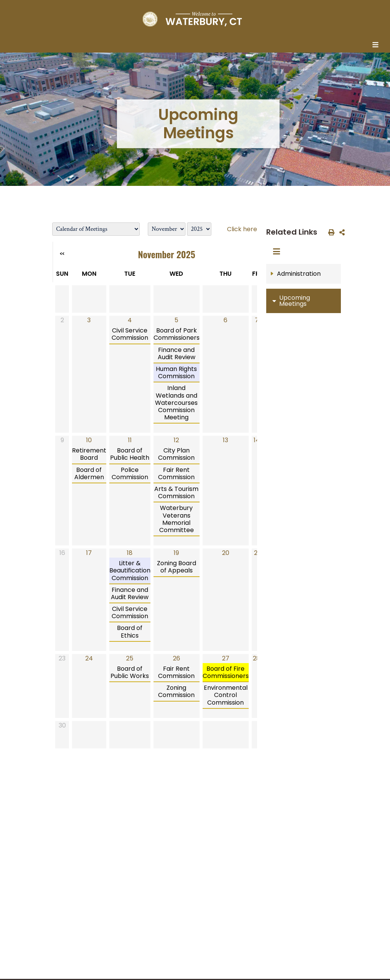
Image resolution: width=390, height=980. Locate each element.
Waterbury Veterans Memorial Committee (177, 519)
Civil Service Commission (130, 334)
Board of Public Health (130, 454)
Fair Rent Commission (176, 473)
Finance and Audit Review (177, 353)
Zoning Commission (176, 691)
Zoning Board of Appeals (177, 567)
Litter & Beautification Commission (130, 570)
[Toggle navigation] (377, 45)
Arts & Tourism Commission (176, 492)
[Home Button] (192, 19)
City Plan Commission (176, 454)
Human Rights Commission (176, 372)
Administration (299, 274)
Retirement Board (89, 454)
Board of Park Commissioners (177, 334)
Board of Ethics (130, 631)
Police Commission (130, 473)
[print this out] (330, 232)
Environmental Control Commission (226, 695)
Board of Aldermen (89, 473)
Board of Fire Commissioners (226, 672)
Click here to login (254, 229)
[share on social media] (340, 232)
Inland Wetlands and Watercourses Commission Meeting (176, 403)
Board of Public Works (130, 672)
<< (62, 254)
